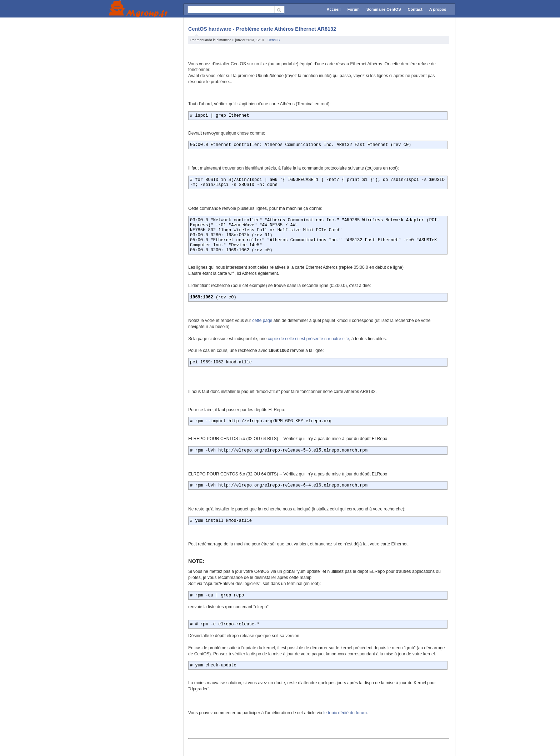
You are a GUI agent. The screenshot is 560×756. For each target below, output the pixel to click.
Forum (354, 9)
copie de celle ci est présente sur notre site (308, 339)
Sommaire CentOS (384, 9)
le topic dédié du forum (345, 713)
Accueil (333, 9)
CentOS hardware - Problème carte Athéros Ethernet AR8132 (262, 29)
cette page (262, 321)
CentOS (274, 40)
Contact (415, 9)
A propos (438, 9)
